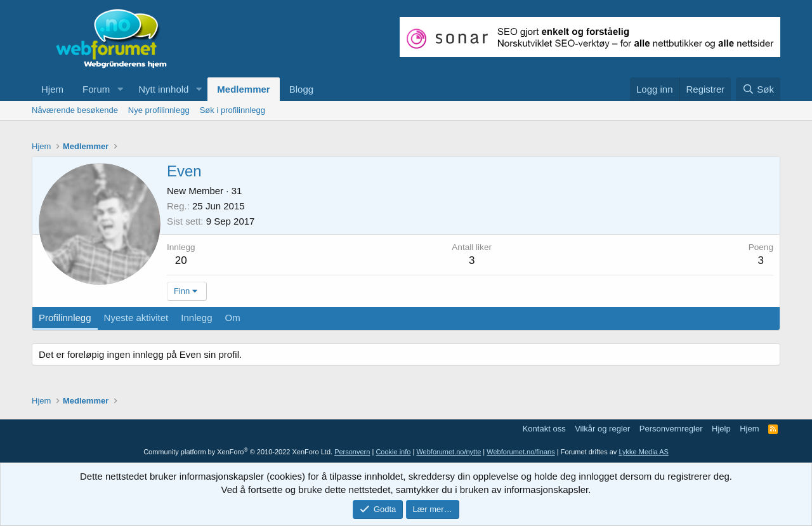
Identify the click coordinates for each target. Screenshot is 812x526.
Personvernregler (671, 429)
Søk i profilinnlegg (232, 110)
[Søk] (758, 89)
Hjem (52, 89)
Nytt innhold (163, 89)
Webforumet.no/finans (521, 452)
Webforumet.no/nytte (449, 452)
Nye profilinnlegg (159, 110)
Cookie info (393, 452)
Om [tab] (233, 318)
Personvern (352, 452)
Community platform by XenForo (238, 452)
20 (181, 260)
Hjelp (721, 429)
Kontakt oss (544, 429)
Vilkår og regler (602, 429)
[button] (120, 89)
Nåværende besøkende (75, 110)
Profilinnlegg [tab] (65, 318)
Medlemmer (243, 89)
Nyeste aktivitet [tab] (136, 318)
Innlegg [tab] (196, 318)
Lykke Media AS (643, 452)
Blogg (301, 89)
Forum (96, 89)
